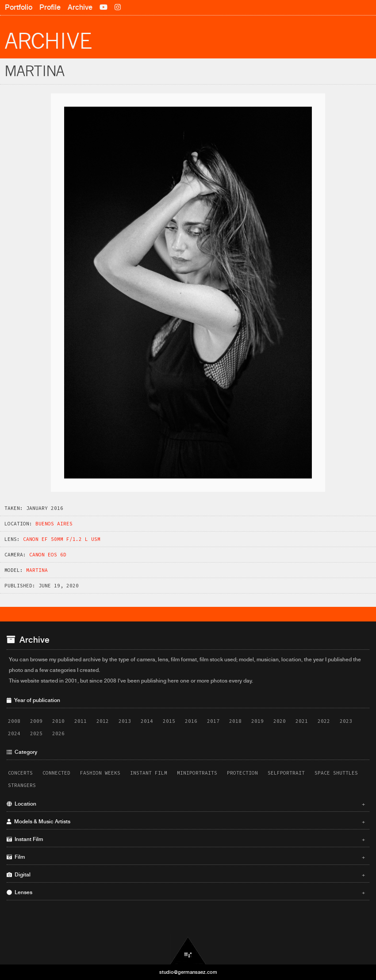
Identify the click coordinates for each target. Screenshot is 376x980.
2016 (191, 721)
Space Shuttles (336, 773)
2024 (14, 733)
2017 (213, 721)
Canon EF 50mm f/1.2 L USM (62, 539)
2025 (36, 733)
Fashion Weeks (100, 773)
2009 (36, 721)
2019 (257, 721)
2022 (324, 721)
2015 (169, 721)
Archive (80, 7)
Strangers (22, 785)
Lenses (186, 892)
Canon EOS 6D (48, 555)
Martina (37, 570)
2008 (14, 721)
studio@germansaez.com (188, 972)
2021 (302, 721)
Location (186, 804)
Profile (50, 7)
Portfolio (19, 7)
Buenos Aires (54, 524)
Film (186, 857)
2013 (125, 721)
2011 (81, 721)
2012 (103, 721)
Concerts (20, 773)
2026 (58, 733)
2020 (280, 721)
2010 (58, 721)
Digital (186, 875)
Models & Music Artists (186, 822)
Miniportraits (197, 773)
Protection (242, 773)
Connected (56, 773)
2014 (147, 721)
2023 (346, 721)
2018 (235, 721)
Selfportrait (286, 773)
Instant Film (149, 773)
